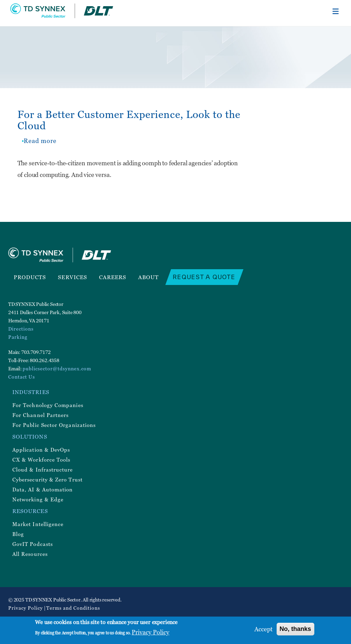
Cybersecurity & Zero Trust (47, 479)
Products (30, 277)
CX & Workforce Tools (41, 460)
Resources (30, 511)
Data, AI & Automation (43, 489)
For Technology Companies (48, 405)
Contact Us (22, 377)
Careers (113, 277)
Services (72, 277)
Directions (21, 329)
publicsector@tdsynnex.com (57, 368)
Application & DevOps (41, 450)
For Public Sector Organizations (54, 425)
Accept (263, 629)
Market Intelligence (38, 524)
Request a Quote (204, 277)
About (148, 277)
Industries (31, 392)
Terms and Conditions (73, 608)
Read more (40, 141)
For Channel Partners (40, 415)
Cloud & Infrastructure (43, 469)
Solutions (30, 437)
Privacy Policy (26, 608)
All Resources (30, 554)
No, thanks (295, 629)
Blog (18, 534)
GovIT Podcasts (33, 544)
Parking (18, 337)
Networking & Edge (38, 499)
